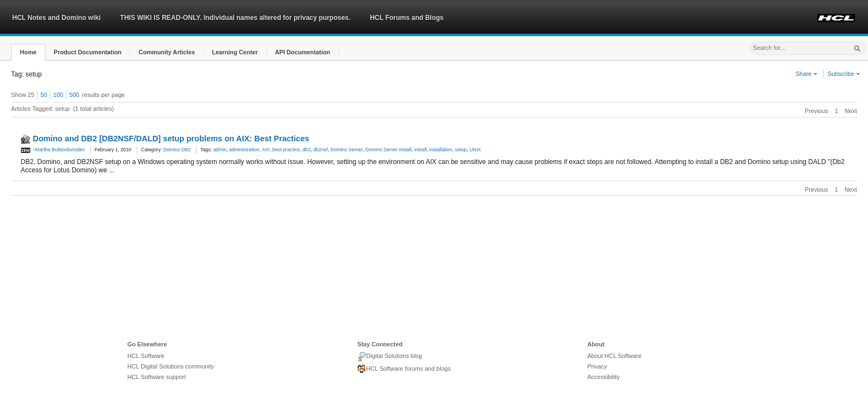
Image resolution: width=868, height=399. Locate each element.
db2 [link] (306, 150)
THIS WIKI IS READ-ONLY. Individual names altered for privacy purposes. (235, 18)
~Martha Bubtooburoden (53, 150)
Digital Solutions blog (389, 357)
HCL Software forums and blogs (404, 369)
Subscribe (844, 74)
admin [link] (220, 150)
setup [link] (461, 150)
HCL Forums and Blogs (407, 18)
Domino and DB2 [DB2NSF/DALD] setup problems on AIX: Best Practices (171, 139)
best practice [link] (286, 150)
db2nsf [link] (321, 150)
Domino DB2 (177, 150)
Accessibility (604, 377)
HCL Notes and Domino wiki (56, 18)
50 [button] (44, 95)
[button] (28, 52)
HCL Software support (157, 377)
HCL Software (146, 356)
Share (807, 74)
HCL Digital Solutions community (171, 366)
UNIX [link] (475, 150)
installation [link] (441, 150)
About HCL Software (614, 356)
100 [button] (58, 95)
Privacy (597, 366)
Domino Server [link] (347, 150)
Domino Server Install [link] (389, 150)
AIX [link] (266, 150)
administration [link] (244, 150)
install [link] (420, 150)
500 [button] (74, 95)
